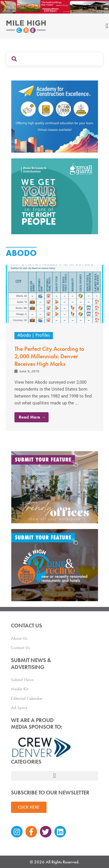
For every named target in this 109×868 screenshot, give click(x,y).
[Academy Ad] (55, 116)
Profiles (43, 336)
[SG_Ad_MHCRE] (55, 196)
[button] (55, 776)
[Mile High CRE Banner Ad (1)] (54, 6)
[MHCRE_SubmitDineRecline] (55, 565)
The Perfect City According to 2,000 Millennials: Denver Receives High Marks (49, 356)
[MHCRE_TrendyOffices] (55, 487)
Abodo (24, 336)
